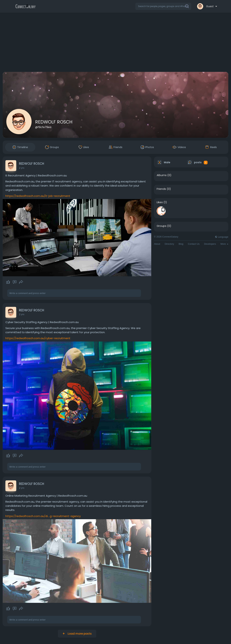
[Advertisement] (115, 43)
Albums (162, 175)
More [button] (224, 244)
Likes (160, 202)
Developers (210, 244)
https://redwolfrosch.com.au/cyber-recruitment (38, 338)
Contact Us (194, 244)
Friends (161, 189)
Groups (162, 226)
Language (222, 237)
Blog (181, 244)
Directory (169, 244)
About (157, 244)
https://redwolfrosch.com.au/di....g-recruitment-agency (43, 516)
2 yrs (22, 168)
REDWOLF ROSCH (54, 122)
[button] (163, 6)
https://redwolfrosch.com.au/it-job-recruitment (38, 196)
